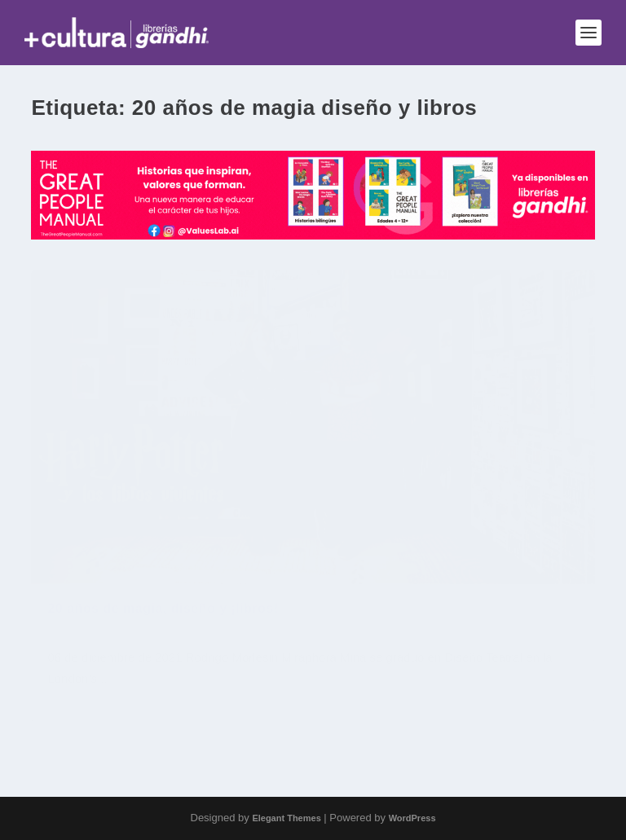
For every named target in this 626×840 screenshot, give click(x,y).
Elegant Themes (286, 818)
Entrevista (95, 658)
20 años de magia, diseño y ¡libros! (163, 632)
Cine (57, 658)
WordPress (412, 818)
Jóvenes (141, 658)
